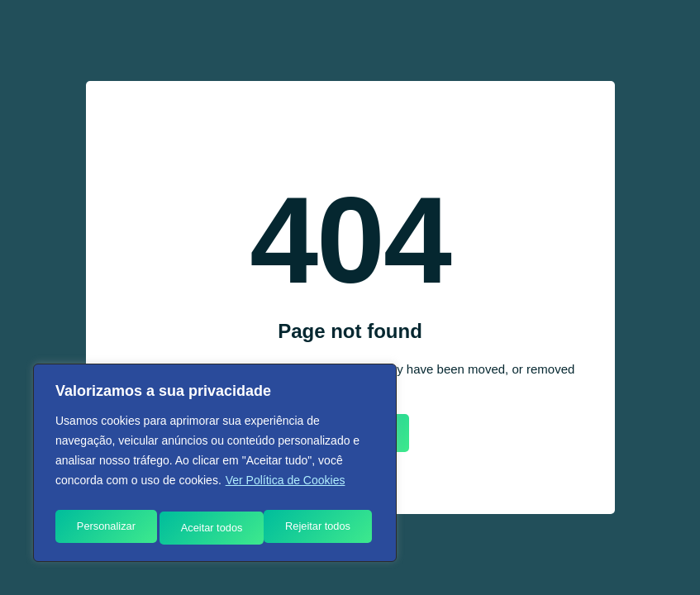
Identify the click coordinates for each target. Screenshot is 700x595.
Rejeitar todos (213, 528)
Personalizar (105, 528)
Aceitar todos (324, 528)
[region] (215, 467)
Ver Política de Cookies (286, 488)
